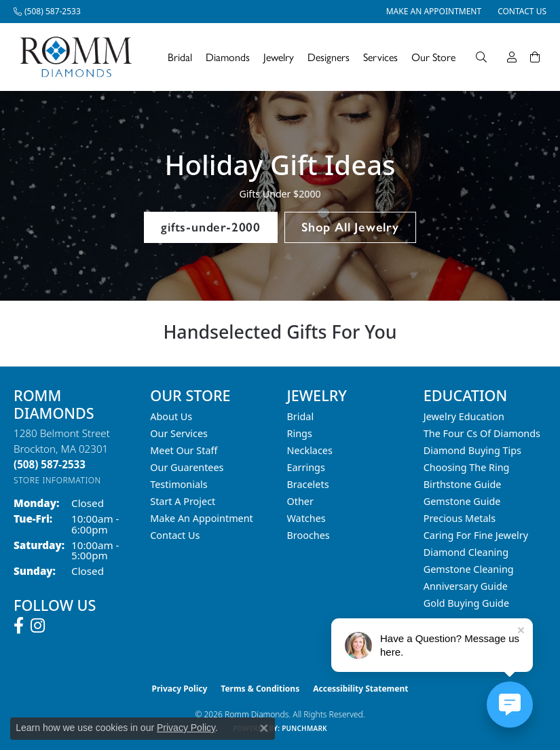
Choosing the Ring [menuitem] (467, 467)
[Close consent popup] (264, 728)
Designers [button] (329, 57)
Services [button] (380, 57)
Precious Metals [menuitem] (460, 518)
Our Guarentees (187, 467)
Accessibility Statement (360, 689)
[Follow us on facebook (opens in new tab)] (19, 626)
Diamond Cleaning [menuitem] (466, 552)
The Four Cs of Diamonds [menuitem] (482, 433)
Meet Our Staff (184, 450)
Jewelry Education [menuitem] (464, 416)
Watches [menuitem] (306, 518)
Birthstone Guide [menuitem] (463, 484)
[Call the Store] (50, 464)
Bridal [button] (180, 57)
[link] (47, 12)
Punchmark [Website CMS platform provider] (304, 728)
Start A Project (183, 501)
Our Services (179, 433)
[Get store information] (57, 480)
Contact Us (175, 535)
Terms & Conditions (260, 689)
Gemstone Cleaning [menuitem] (469, 569)
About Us (171, 416)
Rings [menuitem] (300, 433)
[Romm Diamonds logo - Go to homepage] (80, 57)
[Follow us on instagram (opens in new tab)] (38, 626)
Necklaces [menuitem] (310, 450)
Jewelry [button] (279, 57)
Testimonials (179, 484)
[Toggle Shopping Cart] (535, 57)
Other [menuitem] (300, 501)
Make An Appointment (202, 518)
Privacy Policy (180, 689)
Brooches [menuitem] (309, 535)
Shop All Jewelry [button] (350, 227)
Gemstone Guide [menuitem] (462, 501)
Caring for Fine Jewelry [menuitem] (476, 535)
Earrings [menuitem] (306, 467)
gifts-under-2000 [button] (211, 227)
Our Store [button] (433, 57)
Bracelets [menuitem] (308, 484)
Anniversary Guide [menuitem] (466, 586)
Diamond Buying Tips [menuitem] (472, 450)
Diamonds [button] (228, 57)
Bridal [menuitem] (301, 416)
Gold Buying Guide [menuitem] (466, 603)
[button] (481, 57)
